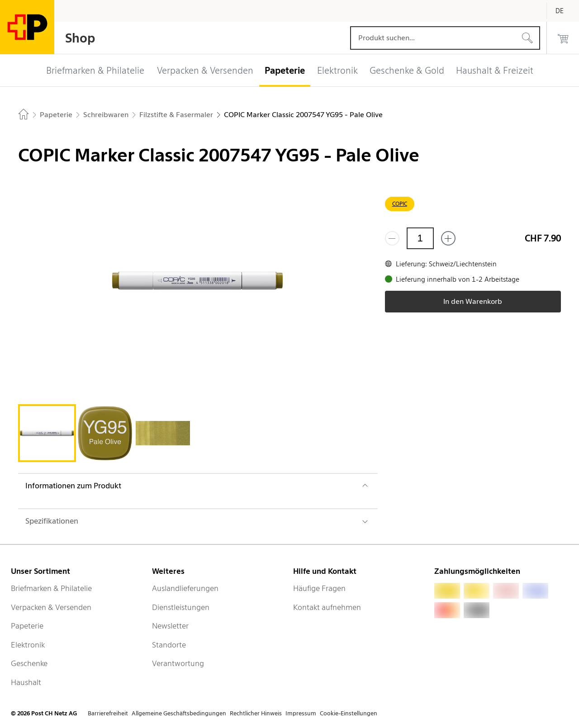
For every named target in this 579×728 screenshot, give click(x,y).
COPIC (400, 204)
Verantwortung (178, 663)
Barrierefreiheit (108, 713)
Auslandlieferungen (185, 588)
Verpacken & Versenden (51, 607)
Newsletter (170, 626)
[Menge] (420, 238)
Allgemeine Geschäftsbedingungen (179, 713)
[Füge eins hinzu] (448, 238)
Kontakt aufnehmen (327, 607)
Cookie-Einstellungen (349, 713)
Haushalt (26, 682)
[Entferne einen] (392, 238)
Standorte (169, 645)
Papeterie (27, 626)
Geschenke (29, 663)
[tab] (47, 433)
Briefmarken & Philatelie (51, 588)
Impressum (301, 713)
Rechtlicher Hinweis (256, 713)
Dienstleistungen (181, 607)
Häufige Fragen (319, 588)
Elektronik (28, 645)
